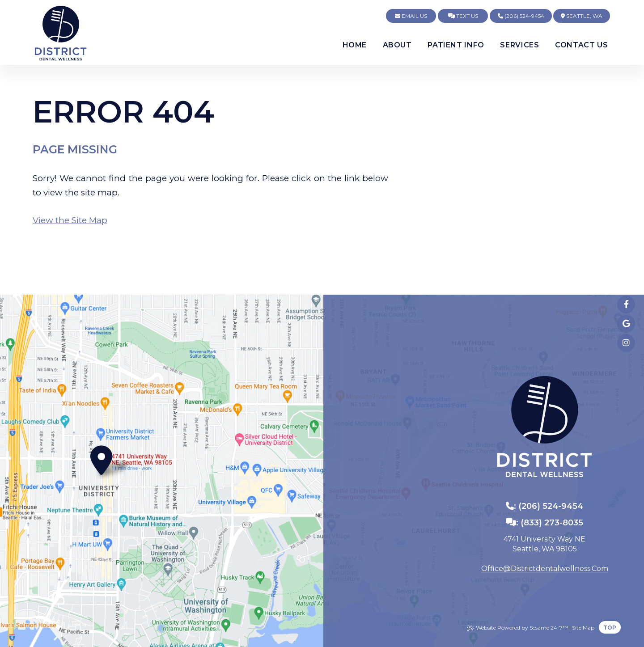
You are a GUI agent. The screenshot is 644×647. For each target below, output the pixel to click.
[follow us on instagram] (626, 343)
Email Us (411, 16)
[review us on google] (626, 324)
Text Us (463, 16)
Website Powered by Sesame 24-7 (517, 628)
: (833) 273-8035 (544, 523)
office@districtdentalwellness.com (545, 569)
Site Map (583, 628)
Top (610, 628)
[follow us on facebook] (626, 304)
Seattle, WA (582, 16)
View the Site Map (70, 220)
